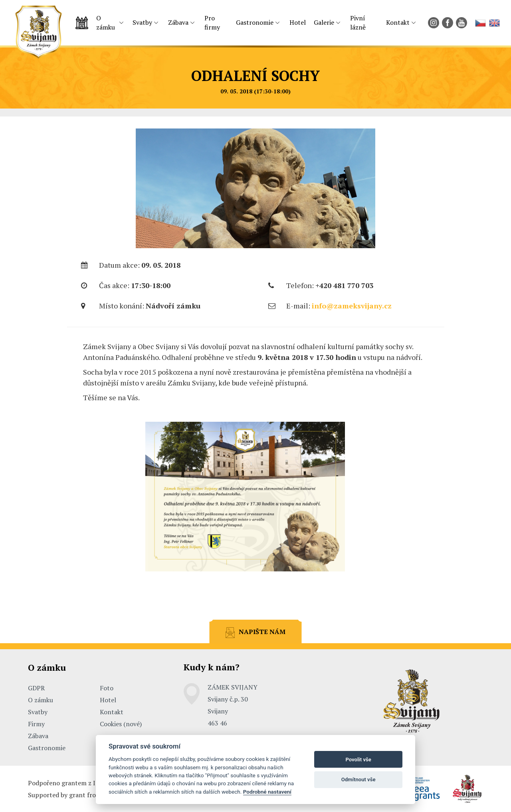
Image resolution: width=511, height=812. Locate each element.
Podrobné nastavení (267, 792)
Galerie (324, 22)
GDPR (36, 688)
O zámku (106, 23)
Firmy (36, 724)
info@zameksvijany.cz (352, 306)
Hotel (298, 22)
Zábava (178, 22)
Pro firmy (212, 23)
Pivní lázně (358, 23)
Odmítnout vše (358, 779)
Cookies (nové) (121, 724)
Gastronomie (255, 22)
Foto (107, 688)
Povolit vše (358, 760)
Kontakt (398, 22)
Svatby (142, 22)
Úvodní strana (82, 23)
